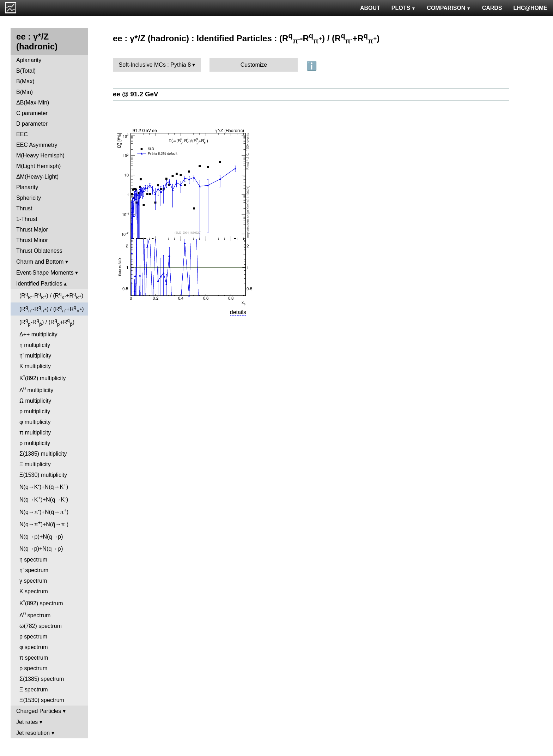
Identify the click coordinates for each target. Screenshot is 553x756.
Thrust (24, 208)
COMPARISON (449, 8)
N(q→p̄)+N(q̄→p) (41, 537)
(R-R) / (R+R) (51, 296)
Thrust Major (32, 230)
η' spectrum (34, 570)
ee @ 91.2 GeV (135, 94)
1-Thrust (27, 219)
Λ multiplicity (36, 389)
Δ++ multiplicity (38, 334)
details (238, 312)
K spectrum (34, 591)
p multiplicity (35, 411)
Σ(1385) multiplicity (43, 454)
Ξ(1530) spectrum (42, 700)
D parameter (32, 124)
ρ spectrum (33, 668)
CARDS (492, 8)
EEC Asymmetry (37, 145)
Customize (254, 65)
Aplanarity (29, 60)
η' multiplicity (35, 356)
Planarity (27, 187)
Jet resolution (33, 733)
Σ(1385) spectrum (42, 679)
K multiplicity (35, 366)
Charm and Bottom (40, 262)
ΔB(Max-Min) (33, 103)
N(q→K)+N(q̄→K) (44, 486)
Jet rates (27, 722)
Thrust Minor (32, 240)
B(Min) (25, 92)
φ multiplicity (35, 422)
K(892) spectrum (41, 603)
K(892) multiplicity (42, 377)
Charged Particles (39, 711)
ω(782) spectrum (41, 626)
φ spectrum (34, 647)
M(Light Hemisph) (38, 166)
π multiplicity (35, 433)
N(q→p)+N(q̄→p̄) (41, 549)
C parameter (32, 113)
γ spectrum (33, 581)
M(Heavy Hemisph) (40, 155)
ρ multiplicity (35, 443)
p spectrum (33, 637)
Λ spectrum (35, 615)
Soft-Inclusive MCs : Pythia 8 (155, 65)
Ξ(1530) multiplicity (43, 475)
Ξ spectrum (34, 689)
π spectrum (34, 658)
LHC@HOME (530, 8)
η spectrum (33, 560)
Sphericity (29, 198)
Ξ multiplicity (35, 464)
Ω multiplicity (35, 401)
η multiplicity (35, 345)
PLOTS (404, 8)
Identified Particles (39, 284)
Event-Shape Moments (45, 273)
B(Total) (26, 71)
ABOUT (370, 8)
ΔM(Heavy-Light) (37, 177)
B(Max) (25, 81)
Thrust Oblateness (39, 251)
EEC (22, 134)
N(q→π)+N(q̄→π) (44, 511)
